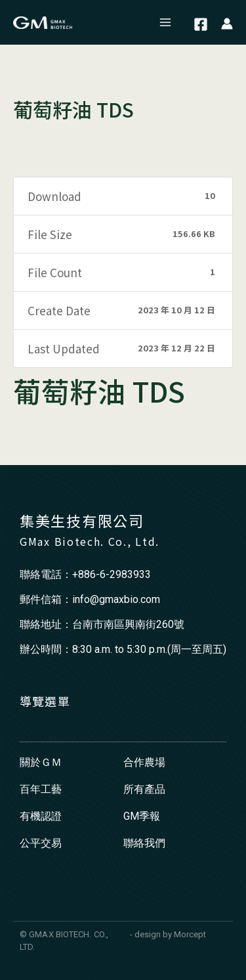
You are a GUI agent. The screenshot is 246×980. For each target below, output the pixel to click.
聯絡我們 (144, 843)
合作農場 (144, 762)
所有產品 (144, 789)
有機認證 (41, 816)
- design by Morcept (168, 934)
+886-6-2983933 (112, 574)
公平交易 (41, 843)
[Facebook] (201, 24)
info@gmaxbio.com (116, 599)
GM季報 (142, 816)
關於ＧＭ (41, 762)
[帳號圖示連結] (227, 23)
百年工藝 (41, 789)
